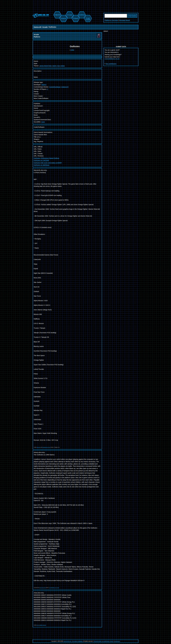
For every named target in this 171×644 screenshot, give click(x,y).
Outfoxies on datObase (41, 165)
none (43, 122)
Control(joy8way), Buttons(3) (59, 87)
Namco (44, 85)
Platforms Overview (111, 20)
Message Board (124, 20)
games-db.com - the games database (73, 641)
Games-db (37, 27)
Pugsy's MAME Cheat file (41, 625)
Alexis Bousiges (42, 588)
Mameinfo (39, 447)
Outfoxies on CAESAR (41, 160)
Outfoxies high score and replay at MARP (48, 163)
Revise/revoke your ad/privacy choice (104, 641)
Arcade (45, 27)
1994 (72, 50)
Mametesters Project (46, 447)
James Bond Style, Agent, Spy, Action (52, 66)
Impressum (117, 641)
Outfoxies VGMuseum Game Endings (46, 158)
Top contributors (111, 64)
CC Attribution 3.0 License (54, 588)
